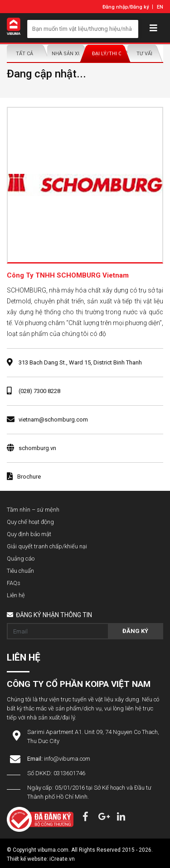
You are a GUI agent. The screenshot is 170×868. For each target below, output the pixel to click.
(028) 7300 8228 (39, 391)
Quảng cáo (21, 559)
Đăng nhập (115, 7)
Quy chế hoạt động (30, 522)
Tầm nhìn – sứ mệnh (33, 510)
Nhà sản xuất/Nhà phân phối (67, 54)
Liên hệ (16, 595)
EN (160, 7)
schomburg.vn (37, 448)
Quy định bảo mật (29, 534)
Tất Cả (24, 54)
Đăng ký (139, 7)
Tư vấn (146, 54)
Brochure (24, 477)
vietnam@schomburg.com (53, 420)
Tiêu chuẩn (20, 571)
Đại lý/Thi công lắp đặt (108, 54)
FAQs (14, 583)
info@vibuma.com (67, 759)
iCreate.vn (62, 859)
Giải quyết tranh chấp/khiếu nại (47, 546)
